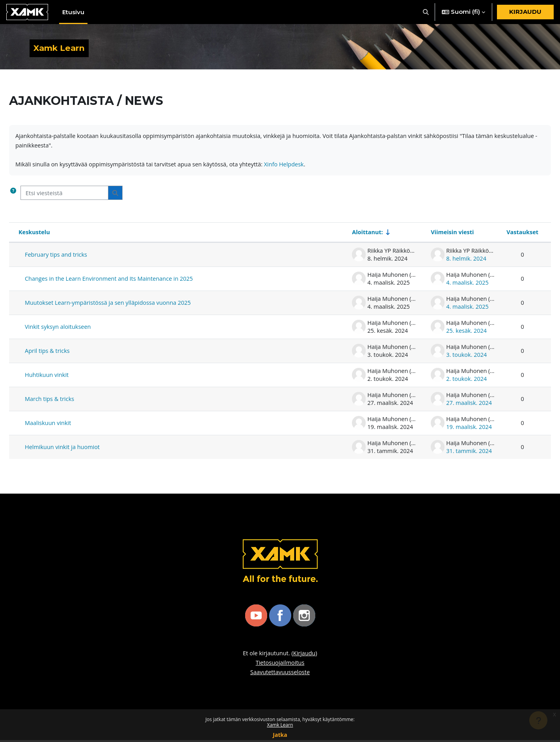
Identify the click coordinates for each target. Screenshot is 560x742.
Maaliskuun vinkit (49, 425)
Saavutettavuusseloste (280, 674)
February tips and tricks (57, 257)
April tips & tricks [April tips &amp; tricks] (48, 353)
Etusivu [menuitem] (73, 12)
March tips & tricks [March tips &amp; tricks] (50, 401)
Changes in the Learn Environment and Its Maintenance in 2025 (112, 281)
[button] (426, 12)
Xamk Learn (280, 725)
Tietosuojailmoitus (280, 665)
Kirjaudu (525, 12)
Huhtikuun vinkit (47, 377)
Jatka (280, 735)
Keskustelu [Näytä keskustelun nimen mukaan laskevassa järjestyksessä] (35, 234)
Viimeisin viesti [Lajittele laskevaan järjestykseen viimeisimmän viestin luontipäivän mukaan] (452, 234)
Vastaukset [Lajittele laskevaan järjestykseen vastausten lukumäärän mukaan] (522, 234)
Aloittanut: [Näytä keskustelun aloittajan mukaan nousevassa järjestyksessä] (367, 234)
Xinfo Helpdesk (294, 166)
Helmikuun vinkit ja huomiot (64, 449)
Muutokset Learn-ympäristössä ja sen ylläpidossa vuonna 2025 (111, 305)
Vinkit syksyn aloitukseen (59, 329)
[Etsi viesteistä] (64, 195)
